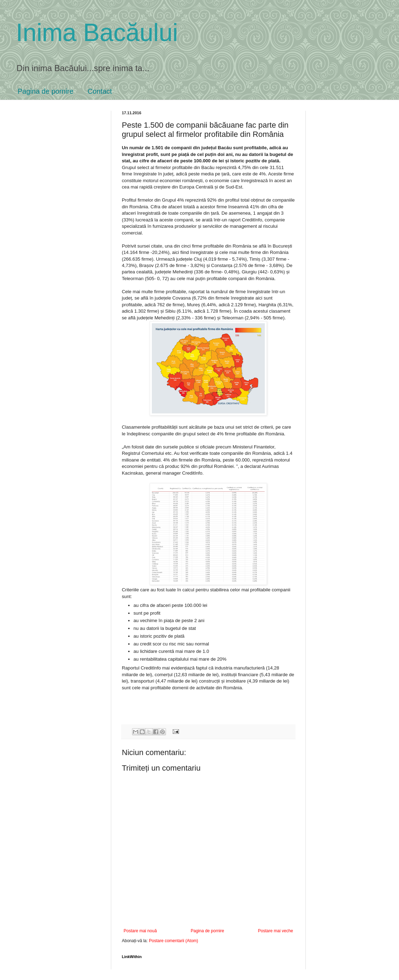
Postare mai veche (276, 931)
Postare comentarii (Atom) (174, 941)
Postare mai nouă (140, 931)
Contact (100, 91)
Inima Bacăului (97, 33)
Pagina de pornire (46, 91)
